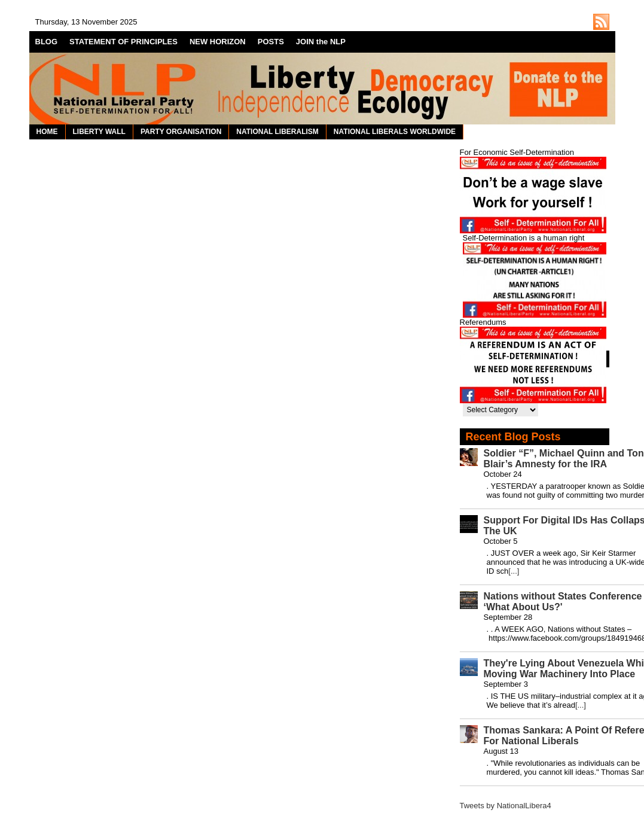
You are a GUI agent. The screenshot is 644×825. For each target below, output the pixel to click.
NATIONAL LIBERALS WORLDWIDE (395, 132)
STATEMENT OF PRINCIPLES (123, 42)
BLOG (47, 42)
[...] (514, 571)
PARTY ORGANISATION (181, 132)
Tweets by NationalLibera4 (506, 806)
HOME (47, 132)
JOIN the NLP (321, 42)
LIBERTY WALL (99, 132)
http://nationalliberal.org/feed (601, 22)
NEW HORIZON (218, 42)
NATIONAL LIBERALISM (277, 132)
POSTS (271, 42)
